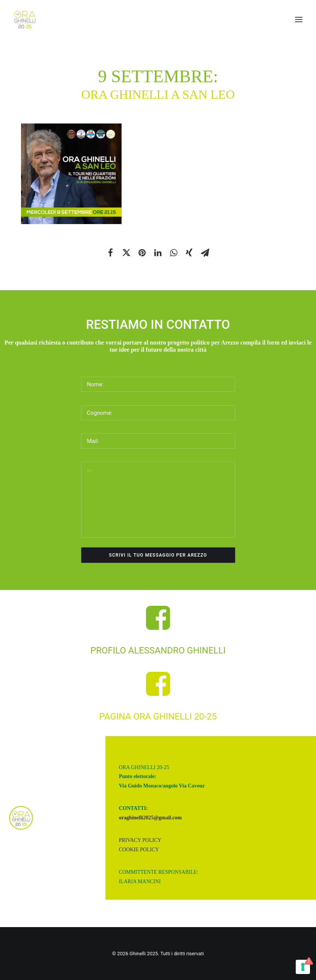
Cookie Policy (139, 850)
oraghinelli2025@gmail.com (150, 818)
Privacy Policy (140, 840)
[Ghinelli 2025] (25, 20)
